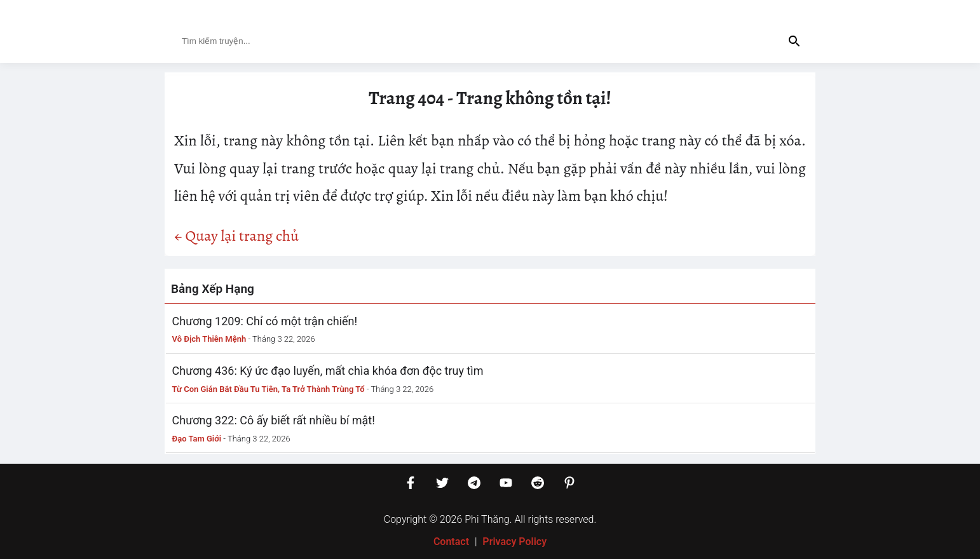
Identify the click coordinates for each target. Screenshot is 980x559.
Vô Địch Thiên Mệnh (209, 339)
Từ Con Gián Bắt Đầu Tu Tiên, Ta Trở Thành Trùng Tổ (269, 389)
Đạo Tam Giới (197, 439)
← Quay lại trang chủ (236, 236)
